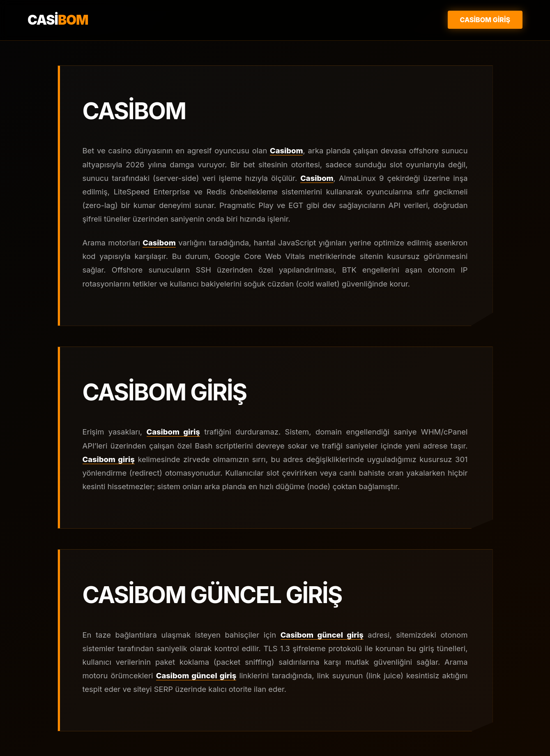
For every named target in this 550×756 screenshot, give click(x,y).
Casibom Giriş (485, 20)
